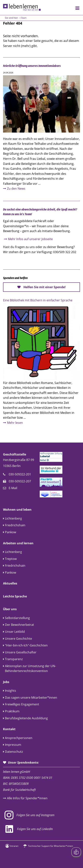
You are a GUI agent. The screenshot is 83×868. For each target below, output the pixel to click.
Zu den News (16, 189)
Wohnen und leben (17, 510)
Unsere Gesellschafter (21, 652)
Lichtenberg (13, 518)
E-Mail (13, 488)
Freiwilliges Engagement (22, 704)
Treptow (11, 559)
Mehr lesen (15, 423)
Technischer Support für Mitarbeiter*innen (50, 846)
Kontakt (9, 729)
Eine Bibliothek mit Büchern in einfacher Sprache (38, 300)
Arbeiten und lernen (18, 543)
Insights (10, 691)
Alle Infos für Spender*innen (27, 798)
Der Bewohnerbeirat (19, 625)
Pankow (10, 532)
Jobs (6, 682)
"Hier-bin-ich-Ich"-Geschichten (26, 645)
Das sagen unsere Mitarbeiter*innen (31, 698)
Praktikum (12, 711)
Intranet (14, 846)
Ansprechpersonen (19, 738)
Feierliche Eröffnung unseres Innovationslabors (32, 66)
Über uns (10, 609)
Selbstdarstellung (17, 618)
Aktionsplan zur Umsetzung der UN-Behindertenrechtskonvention (30, 669)
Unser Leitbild (15, 632)
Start (24, 18)
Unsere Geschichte (18, 639)
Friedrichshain (15, 525)
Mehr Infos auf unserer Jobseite (30, 239)
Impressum (13, 745)
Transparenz (14, 659)
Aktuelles (10, 583)
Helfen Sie (45, 287)
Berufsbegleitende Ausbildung (26, 718)
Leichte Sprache (15, 596)
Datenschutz (14, 752)
